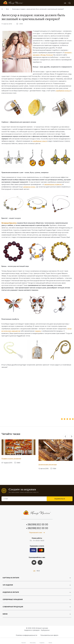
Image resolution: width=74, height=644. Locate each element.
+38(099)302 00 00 (37, 525)
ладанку (38, 331)
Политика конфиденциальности (26, 635)
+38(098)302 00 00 (37, 528)
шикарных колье (29, 187)
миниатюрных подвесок (53, 184)
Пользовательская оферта (49, 635)
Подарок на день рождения (11, 459)
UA (34, 571)
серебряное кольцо (63, 91)
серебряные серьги (40, 141)
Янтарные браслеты (9, 223)
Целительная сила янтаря (48, 465)
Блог (8, 9)
